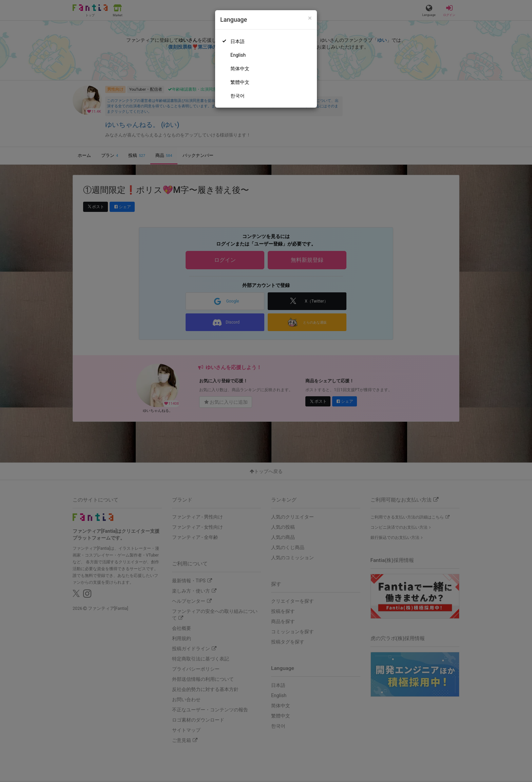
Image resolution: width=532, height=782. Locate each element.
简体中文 (240, 69)
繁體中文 (240, 82)
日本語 (237, 41)
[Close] (310, 18)
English (238, 55)
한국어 (237, 96)
